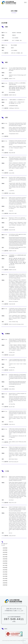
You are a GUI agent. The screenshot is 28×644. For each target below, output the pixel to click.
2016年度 (5, 568)
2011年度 (5, 578)
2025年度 (5, 548)
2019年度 (5, 561)
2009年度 (5, 583)
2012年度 (5, 576)
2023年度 (5, 552)
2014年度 (5, 572)
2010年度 (5, 581)
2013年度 (5, 574)
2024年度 (5, 550)
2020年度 (5, 559)
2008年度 (5, 585)
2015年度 (5, 570)
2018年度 (5, 563)
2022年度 (5, 554)
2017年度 (5, 565)
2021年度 (5, 557)
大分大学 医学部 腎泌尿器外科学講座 (9, 3)
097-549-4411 (14, 619)
